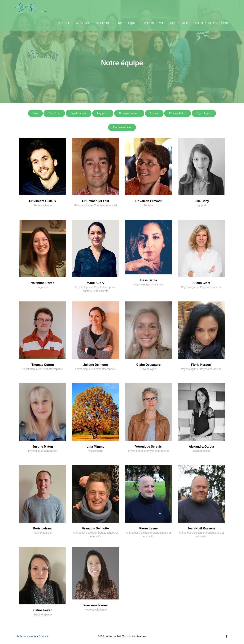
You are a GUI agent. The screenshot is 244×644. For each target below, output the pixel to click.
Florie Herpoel (201, 365)
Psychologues (204, 113)
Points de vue (154, 23)
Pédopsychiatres (178, 113)
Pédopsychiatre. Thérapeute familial (96, 205)
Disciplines (104, 23)
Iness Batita (148, 280)
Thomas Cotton (43, 365)
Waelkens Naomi (96, 605)
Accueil (65, 23)
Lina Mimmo (96, 447)
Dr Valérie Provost (148, 201)
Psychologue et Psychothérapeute (201, 287)
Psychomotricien (201, 451)
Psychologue (148, 369)
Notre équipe (128, 23)
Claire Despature (148, 365)
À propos (83, 23)
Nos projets (180, 23)
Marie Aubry (96, 283)
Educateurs (54, 113)
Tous (35, 113)
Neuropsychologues (129, 113)
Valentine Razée (43, 283)
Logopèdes (103, 113)
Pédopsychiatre (43, 205)
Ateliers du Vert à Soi (211, 23)
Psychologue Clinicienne (148, 285)
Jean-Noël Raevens (201, 528)
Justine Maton (43, 447)
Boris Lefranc (43, 528)
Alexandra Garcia (201, 447)
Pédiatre (154, 113)
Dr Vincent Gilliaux (43, 201)
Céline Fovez (43, 610)
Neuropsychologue (96, 610)
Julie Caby (201, 201)
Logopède (201, 205)
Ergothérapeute (79, 113)
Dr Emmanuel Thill (96, 201)
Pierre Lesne (148, 528)
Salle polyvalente (26, 636)
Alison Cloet (201, 283)
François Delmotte (96, 528)
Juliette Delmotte (96, 365)
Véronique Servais (148, 447)
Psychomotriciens (122, 127)
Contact (43, 636)
